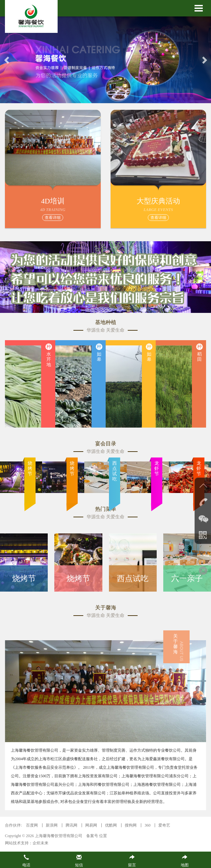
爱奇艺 (164, 825)
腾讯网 (71, 825)
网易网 (91, 825)
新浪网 (52, 825)
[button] (7, 60)
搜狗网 (131, 825)
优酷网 (111, 825)
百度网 (32, 825)
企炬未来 (40, 843)
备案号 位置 (97, 836)
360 (147, 825)
